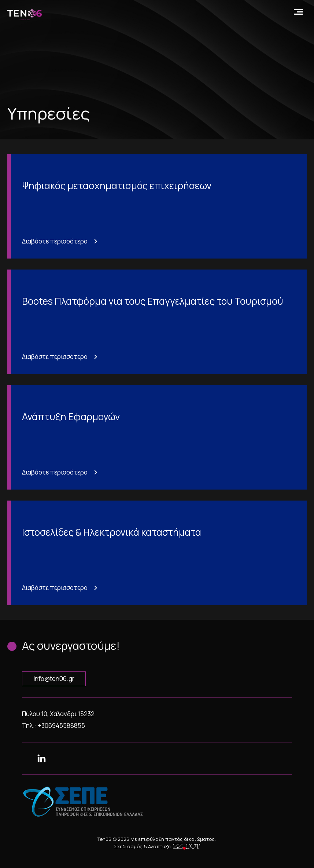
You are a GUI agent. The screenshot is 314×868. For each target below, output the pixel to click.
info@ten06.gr (54, 679)
